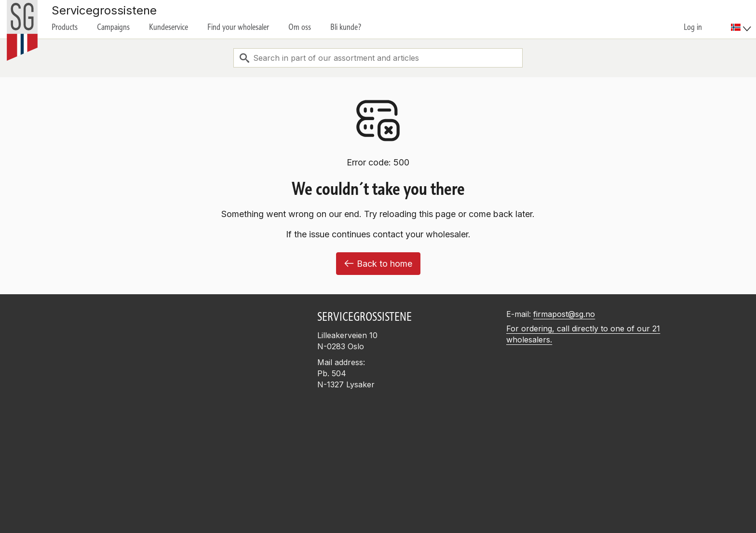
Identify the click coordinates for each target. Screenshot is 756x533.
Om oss (300, 27)
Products (65, 27)
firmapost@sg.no (564, 314)
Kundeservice (169, 27)
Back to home (378, 264)
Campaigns (113, 27)
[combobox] (378, 58)
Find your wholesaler (238, 27)
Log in (693, 27)
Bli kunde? (346, 27)
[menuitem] (742, 19)
